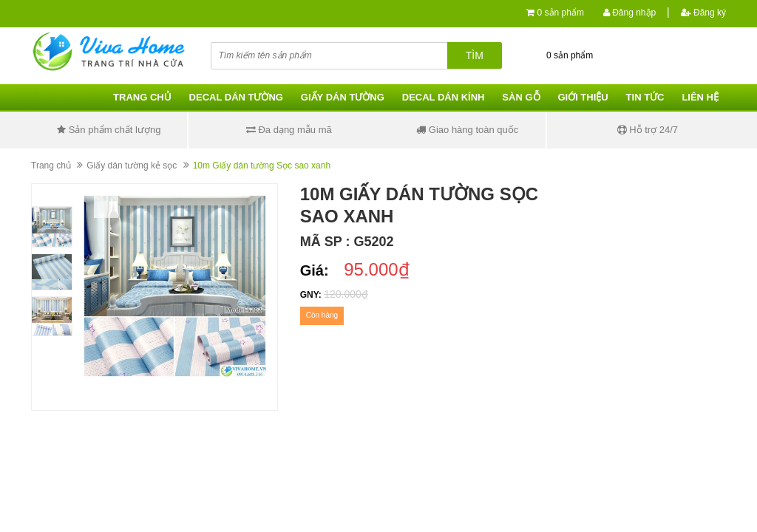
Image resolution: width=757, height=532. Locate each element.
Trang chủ (142, 97)
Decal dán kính (444, 97)
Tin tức (645, 97)
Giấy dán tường (343, 97)
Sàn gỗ (521, 97)
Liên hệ (700, 97)
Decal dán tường (236, 97)
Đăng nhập (629, 13)
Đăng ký (703, 13)
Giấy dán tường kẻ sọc (132, 166)
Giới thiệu (583, 97)
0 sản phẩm (561, 13)
